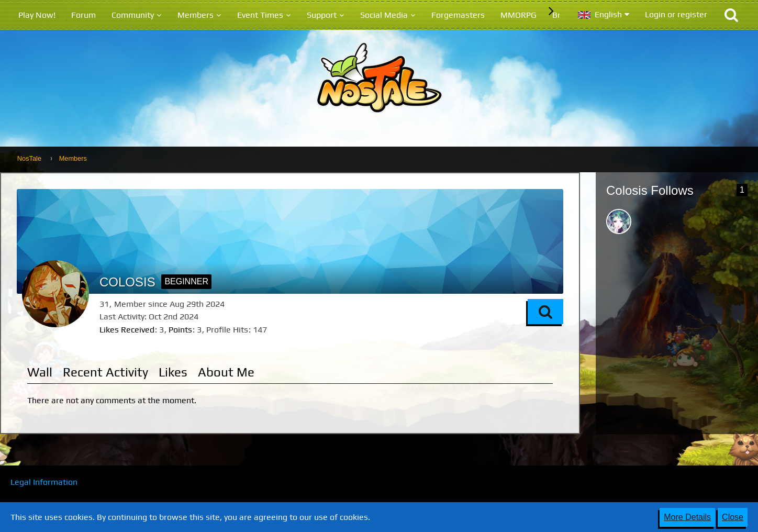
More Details (687, 517)
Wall (40, 372)
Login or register (676, 14)
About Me (226, 372)
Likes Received (127, 330)
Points (180, 330)
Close (733, 517)
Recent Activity (105, 372)
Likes (173, 372)
